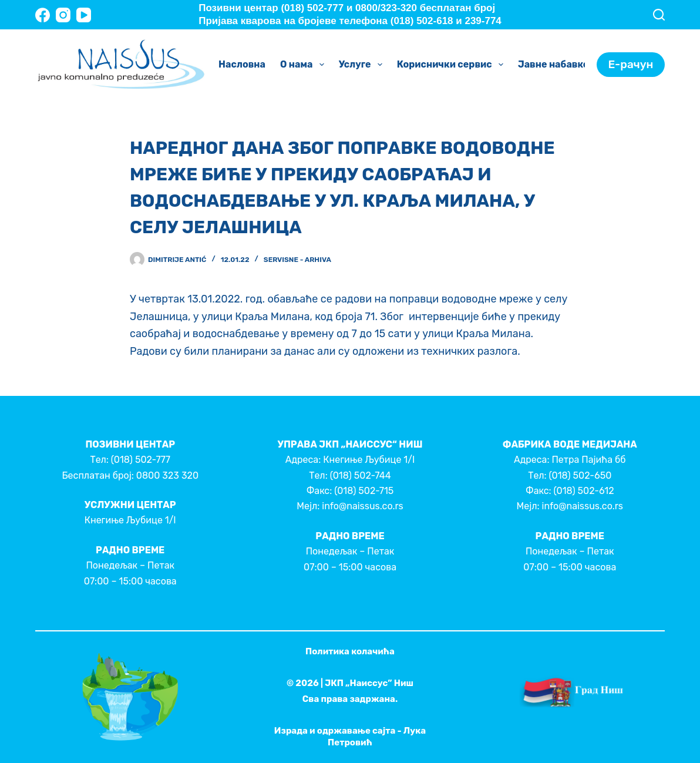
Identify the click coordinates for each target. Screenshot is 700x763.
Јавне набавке (561, 65)
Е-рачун (631, 64)
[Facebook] (43, 15)
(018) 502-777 (141, 460)
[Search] (659, 15)
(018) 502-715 (364, 491)
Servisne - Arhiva (297, 260)
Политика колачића (350, 651)
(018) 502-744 (361, 475)
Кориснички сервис (452, 65)
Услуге (363, 65)
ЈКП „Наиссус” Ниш (369, 683)
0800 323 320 (167, 475)
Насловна (242, 64)
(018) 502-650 (580, 475)
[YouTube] (84, 15)
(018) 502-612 (584, 491)
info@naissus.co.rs (362, 506)
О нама (304, 65)
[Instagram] (63, 15)
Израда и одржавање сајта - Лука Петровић (350, 737)
